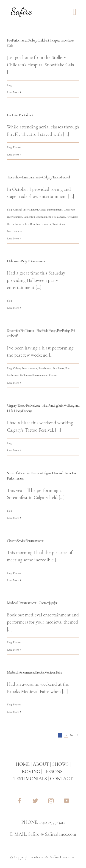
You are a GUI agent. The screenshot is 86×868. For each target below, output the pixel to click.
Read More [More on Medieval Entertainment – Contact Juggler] (13, 650)
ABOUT (41, 764)
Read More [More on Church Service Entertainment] (13, 580)
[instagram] (51, 801)
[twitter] (35, 801)
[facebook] (20, 801)
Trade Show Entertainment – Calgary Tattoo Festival (38, 177)
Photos (17, 147)
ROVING (31, 772)
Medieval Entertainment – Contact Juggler (32, 603)
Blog (9, 85)
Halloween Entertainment (34, 375)
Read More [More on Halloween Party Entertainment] (13, 308)
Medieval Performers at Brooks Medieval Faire (34, 672)
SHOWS (60, 764)
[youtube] (67, 801)
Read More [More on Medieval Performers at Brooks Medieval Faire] (13, 712)
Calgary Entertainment (25, 368)
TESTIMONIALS (30, 779)
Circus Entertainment (51, 210)
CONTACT (61, 779)
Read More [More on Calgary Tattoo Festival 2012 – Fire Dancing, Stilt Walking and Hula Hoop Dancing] (13, 450)
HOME (23, 764)
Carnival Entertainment (26, 210)
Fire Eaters (72, 217)
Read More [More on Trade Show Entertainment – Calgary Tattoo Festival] (13, 238)
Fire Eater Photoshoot (20, 115)
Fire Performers (15, 224)
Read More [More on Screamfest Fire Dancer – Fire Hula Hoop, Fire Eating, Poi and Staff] (13, 383)
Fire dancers (59, 217)
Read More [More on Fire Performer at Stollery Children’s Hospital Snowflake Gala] (13, 92)
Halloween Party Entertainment (26, 261)
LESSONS (53, 772)
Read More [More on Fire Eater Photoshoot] (13, 155)
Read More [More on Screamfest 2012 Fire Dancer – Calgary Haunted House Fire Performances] (13, 518)
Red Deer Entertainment (38, 224)
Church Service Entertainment (25, 541)
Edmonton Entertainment (37, 217)
